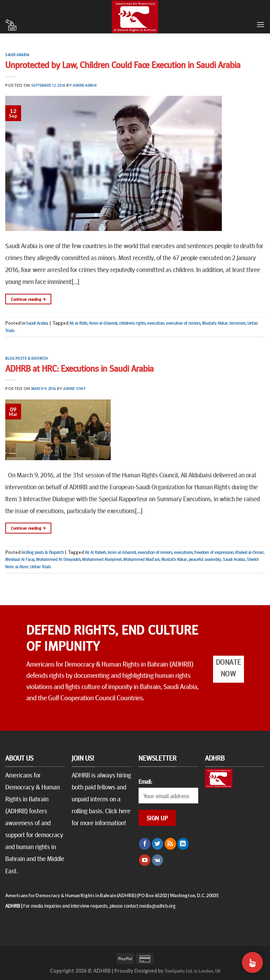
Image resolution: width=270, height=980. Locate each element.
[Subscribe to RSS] (170, 844)
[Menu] (261, 24)
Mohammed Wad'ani (142, 559)
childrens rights (132, 323)
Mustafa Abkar (215, 323)
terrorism (238, 323)
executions (183, 552)
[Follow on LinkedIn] (183, 844)
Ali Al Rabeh (95, 552)
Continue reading (28, 299)
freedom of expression (214, 552)
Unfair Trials (41, 567)
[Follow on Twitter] (158, 844)
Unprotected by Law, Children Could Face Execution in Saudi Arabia (123, 64)
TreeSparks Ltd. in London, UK (192, 971)
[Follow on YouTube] (145, 860)
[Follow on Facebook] (145, 844)
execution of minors (183, 323)
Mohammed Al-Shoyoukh (58, 559)
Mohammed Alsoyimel (102, 559)
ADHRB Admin (85, 85)
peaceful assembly (205, 559)
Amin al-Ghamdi (103, 323)
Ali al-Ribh (78, 323)
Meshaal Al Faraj (20, 559)
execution (156, 323)
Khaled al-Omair (249, 552)
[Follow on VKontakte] (158, 860)
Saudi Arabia (17, 55)
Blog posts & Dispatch (27, 358)
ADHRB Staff (75, 388)
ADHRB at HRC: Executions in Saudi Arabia (79, 368)
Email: (145, 781)
